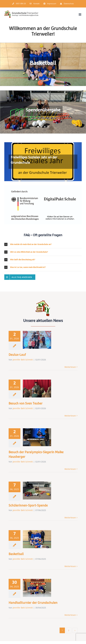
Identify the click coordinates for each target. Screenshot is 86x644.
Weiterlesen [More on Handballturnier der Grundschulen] (70, 615)
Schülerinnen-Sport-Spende (28, 506)
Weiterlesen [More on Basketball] (70, 566)
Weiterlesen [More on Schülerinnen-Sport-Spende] (70, 518)
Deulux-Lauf (17, 355)
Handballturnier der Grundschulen (33, 603)
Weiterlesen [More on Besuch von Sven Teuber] (70, 416)
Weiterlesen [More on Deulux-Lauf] (70, 367)
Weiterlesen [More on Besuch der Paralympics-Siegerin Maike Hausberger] (70, 469)
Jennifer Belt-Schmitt (23, 360)
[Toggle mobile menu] (80, 14)
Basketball (16, 554)
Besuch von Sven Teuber (26, 404)
